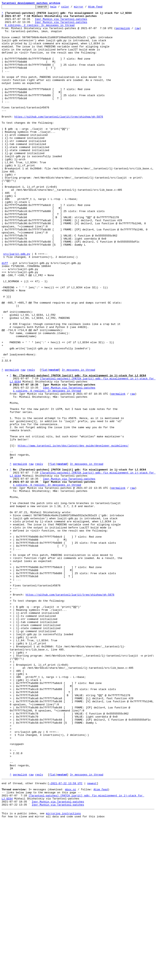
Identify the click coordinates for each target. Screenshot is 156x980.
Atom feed (102, 8)
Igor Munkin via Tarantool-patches (61, 22)
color (71, 8)
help (60, 8)
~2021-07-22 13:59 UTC (66, 937)
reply (31, 443)
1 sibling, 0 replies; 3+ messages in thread (47, 467)
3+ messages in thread (78, 443)
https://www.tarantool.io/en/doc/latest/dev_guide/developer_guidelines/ (73, 533)
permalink (123, 33)
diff (5, 315)
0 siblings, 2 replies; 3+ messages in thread (40, 29)
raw (137, 33)
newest (92, 937)
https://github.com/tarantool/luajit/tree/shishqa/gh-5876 (59, 139)
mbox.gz (71, 944)
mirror (85, 8)
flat (44, 443)
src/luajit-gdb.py (17, 304)
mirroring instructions (63, 972)
